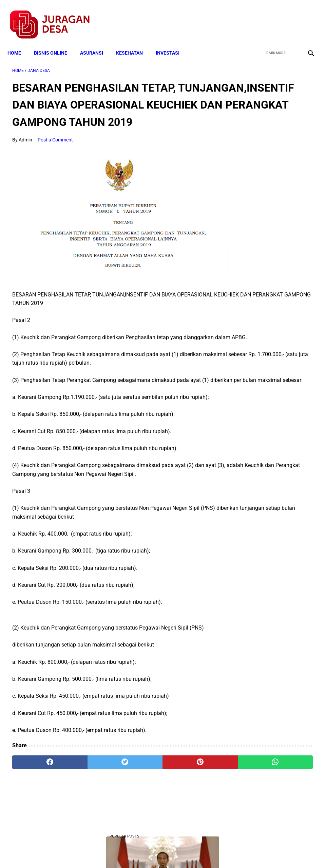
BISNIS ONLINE (55, 41)
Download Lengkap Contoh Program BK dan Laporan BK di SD (274, 366)
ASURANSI (96, 41)
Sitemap (185, 851)
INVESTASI (172, 41)
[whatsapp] (187, 789)
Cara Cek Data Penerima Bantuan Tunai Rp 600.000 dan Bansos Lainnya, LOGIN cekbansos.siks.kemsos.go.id (278, 433)
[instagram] (305, 17)
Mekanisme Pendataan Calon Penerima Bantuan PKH (272, 249)
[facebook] (258, 17)
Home (19, 41)
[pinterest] (137, 789)
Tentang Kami (251, 851)
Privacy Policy (127, 851)
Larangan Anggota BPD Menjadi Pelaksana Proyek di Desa (274, 549)
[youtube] (290, 17)
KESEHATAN (134, 41)
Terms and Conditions (82, 851)
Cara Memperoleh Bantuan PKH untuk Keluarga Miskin (274, 307)
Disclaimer (159, 851)
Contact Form (215, 851)
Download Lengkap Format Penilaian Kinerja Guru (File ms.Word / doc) (274, 191)
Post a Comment (55, 150)
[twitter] (274, 17)
